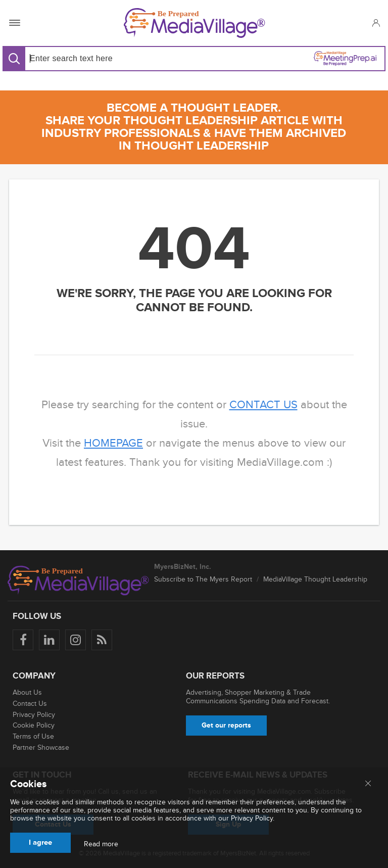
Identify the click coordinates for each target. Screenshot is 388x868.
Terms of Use (33, 736)
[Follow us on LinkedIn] (49, 640)
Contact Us (30, 704)
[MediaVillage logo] (78, 581)
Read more (101, 844)
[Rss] (102, 640)
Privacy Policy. (253, 818)
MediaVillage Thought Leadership (315, 579)
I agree (40, 842)
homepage (113, 443)
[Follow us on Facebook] (23, 640)
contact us (263, 405)
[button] (376, 23)
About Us (27, 692)
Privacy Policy (34, 715)
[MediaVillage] (195, 23)
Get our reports (226, 725)
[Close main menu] (368, 784)
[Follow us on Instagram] (76, 640)
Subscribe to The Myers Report (203, 579)
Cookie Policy (34, 725)
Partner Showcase (41, 748)
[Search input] (108, 58)
